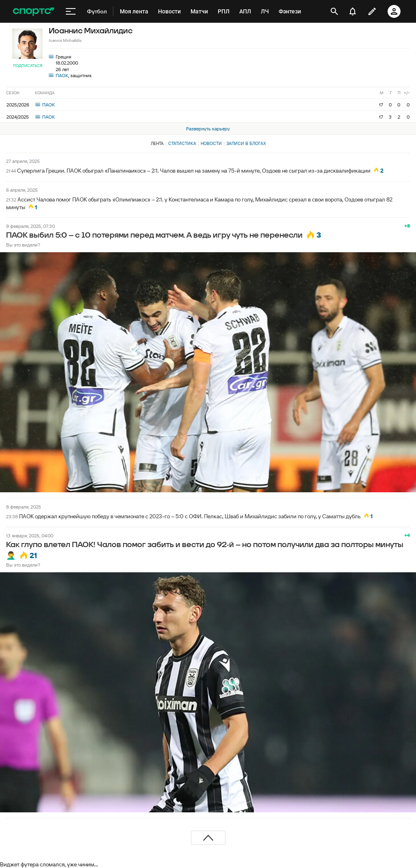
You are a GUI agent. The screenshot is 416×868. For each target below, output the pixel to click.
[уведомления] (353, 11)
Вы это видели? (23, 245)
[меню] (71, 11)
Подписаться (28, 66)
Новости (211, 143)
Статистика (182, 143)
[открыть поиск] (334, 11)
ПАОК (62, 75)
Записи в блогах (246, 143)
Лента (157, 143)
